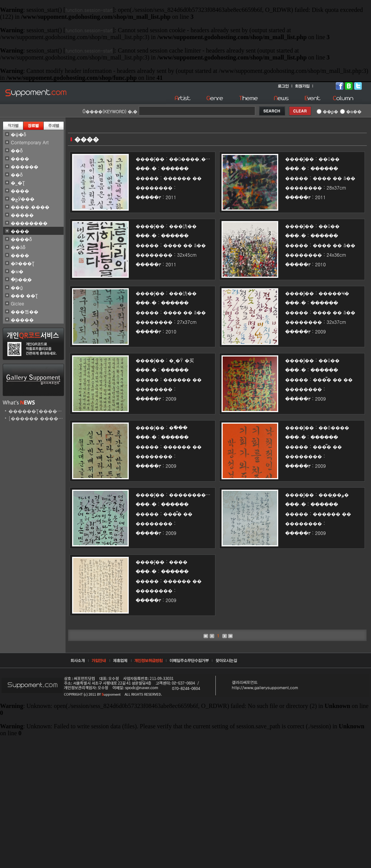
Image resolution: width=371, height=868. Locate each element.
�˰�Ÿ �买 (181, 360)
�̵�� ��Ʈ (24, 295)
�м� (17, 271)
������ (25, 166)
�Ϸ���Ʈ (23, 263)
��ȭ (17, 150)
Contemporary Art (30, 142)
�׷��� (20, 255)
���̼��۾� (334, 494)
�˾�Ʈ (18, 182)
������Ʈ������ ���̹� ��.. (54, 411)
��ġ (17, 287)
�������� (29, 223)
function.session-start (89, 10)
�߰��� (178, 427)
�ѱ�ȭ (18, 134)
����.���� (30, 207)
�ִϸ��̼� (21, 279)
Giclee (17, 303)
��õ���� (334, 427)
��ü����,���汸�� (199, 159)
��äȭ (18, 247)
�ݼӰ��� (23, 199)
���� (20, 158)
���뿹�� (25, 311)
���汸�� (183, 226)
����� (22, 215)
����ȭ (21, 239)
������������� (199, 494)
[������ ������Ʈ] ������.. (57, 418)
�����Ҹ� (334, 293)
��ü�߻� (329, 159)
